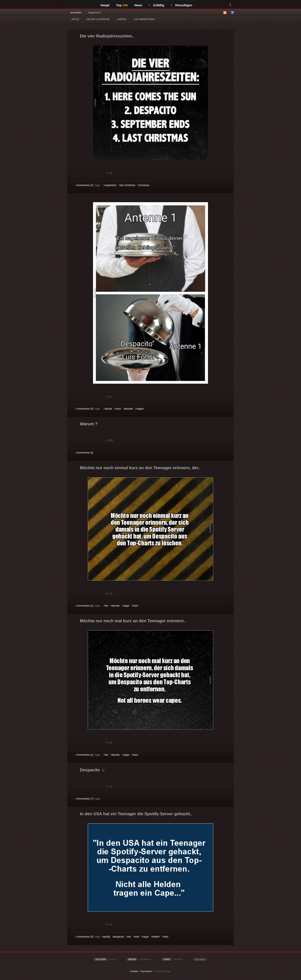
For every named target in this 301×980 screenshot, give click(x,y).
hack (135, 606)
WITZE (75, 19)
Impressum (146, 971)
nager (126, 606)
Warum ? (89, 424)
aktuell (108, 409)
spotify (106, 937)
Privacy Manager (163, 971)
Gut (79, 174)
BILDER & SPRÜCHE (98, 19)
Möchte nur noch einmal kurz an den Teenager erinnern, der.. (140, 468)
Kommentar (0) (84, 409)
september (111, 185)
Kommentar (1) (84, 606)
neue (118, 409)
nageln (140, 409)
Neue (138, 5)
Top (122, 5)
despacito (119, 937)
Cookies (134, 971)
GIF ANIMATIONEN (144, 19)
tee (106, 606)
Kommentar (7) (84, 799)
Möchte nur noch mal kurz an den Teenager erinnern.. (133, 621)
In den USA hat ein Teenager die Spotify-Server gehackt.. (136, 814)
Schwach (95, 174)
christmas (144, 185)
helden (156, 937)
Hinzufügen (182, 5)
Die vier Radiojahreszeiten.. (107, 36)
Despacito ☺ (93, 770)
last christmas (128, 185)
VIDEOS (121, 19)
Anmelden (76, 13)
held (137, 937)
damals (116, 606)
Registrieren (94, 13)
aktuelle (129, 409)
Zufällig (157, 5)
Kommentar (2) (84, 185)
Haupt (105, 5)
